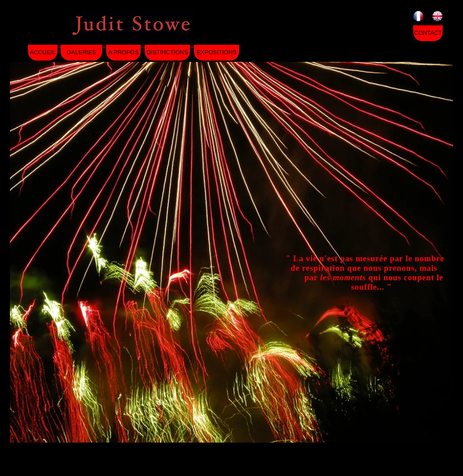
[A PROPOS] (123, 53)
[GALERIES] (81, 53)
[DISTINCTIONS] (167, 53)
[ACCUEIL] (43, 53)
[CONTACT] (428, 33)
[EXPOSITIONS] (217, 53)
